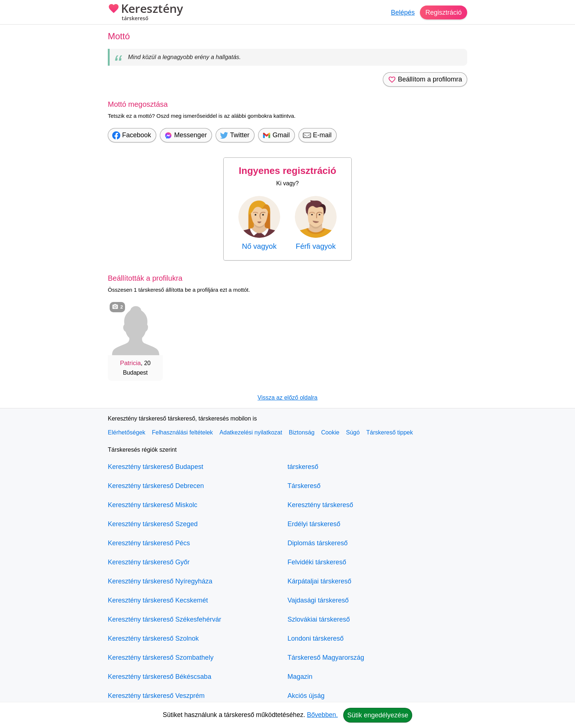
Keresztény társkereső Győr (149, 562)
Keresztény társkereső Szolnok (153, 638)
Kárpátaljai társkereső (319, 581)
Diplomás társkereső (318, 543)
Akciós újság (306, 696)
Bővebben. (322, 715)
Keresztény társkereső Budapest (155, 467)
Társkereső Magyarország (326, 658)
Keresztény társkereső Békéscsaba (160, 677)
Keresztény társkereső (320, 505)
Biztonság (301, 432)
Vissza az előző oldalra (287, 398)
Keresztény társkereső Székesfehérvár (164, 619)
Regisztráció (444, 12)
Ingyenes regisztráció (287, 171)
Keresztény (145, 13)
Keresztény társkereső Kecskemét (158, 600)
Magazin (300, 677)
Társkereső (304, 486)
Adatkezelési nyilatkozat (251, 432)
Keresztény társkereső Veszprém (156, 696)
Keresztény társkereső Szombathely (161, 658)
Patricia (130, 363)
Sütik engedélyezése (378, 715)
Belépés (403, 12)
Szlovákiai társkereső (319, 619)
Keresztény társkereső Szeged (153, 524)
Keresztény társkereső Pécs (149, 543)
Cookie (330, 432)
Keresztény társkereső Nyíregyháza (160, 581)
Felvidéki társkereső (317, 562)
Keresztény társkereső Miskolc (153, 505)
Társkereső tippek (390, 432)
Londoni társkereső (316, 638)
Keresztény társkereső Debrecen (156, 486)
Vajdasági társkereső (318, 600)
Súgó (353, 432)
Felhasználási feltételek (182, 432)
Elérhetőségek (127, 432)
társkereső (303, 467)
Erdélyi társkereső (314, 524)
